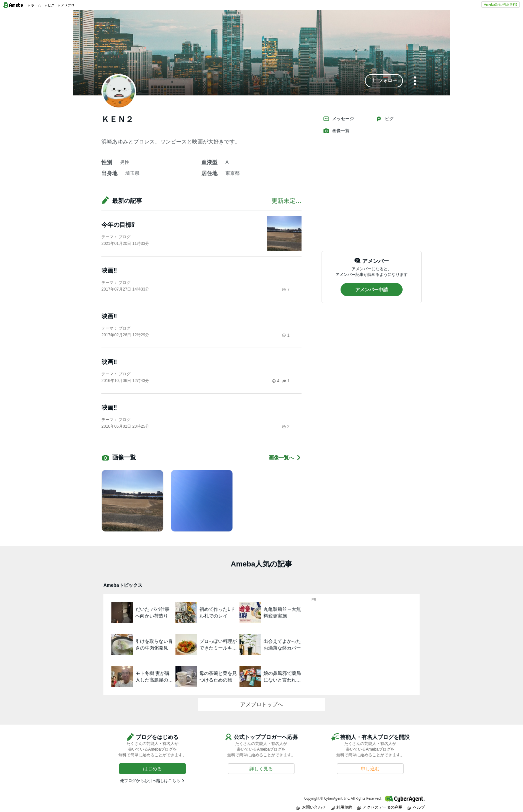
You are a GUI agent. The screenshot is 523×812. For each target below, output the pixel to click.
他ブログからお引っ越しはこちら (150, 781)
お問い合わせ (311, 807)
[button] (384, 81)
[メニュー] (415, 81)
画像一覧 (336, 131)
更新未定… (287, 201)
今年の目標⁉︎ (118, 225)
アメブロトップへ (261, 704)
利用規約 (342, 807)
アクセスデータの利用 (380, 807)
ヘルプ (416, 807)
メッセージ (338, 119)
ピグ (385, 119)
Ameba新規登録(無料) (500, 4)
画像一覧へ (285, 458)
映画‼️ (109, 271)
